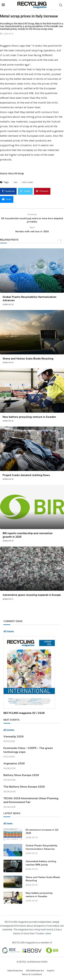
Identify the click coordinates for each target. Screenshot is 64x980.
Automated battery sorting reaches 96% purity (41, 863)
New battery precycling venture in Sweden (29, 417)
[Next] (61, 240)
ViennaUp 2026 (13, 737)
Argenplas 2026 (14, 764)
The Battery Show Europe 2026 (24, 787)
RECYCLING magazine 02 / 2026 (24, 713)
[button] (6, 974)
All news (8, 823)
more (48, 933)
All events (9, 730)
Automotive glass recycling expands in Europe (32, 595)
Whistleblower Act (35, 971)
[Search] (61, 5)
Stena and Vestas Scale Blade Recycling (28, 359)
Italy (15, 182)
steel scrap (27, 182)
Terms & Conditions (32, 974)
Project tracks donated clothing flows (26, 475)
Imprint (51, 971)
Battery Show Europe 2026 (21, 775)
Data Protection (15, 971)
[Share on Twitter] (25, 191)
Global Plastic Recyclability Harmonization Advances (41, 847)
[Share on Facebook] (8, 191)
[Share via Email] (7, 199)
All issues (9, 631)
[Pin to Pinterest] (42, 191)
